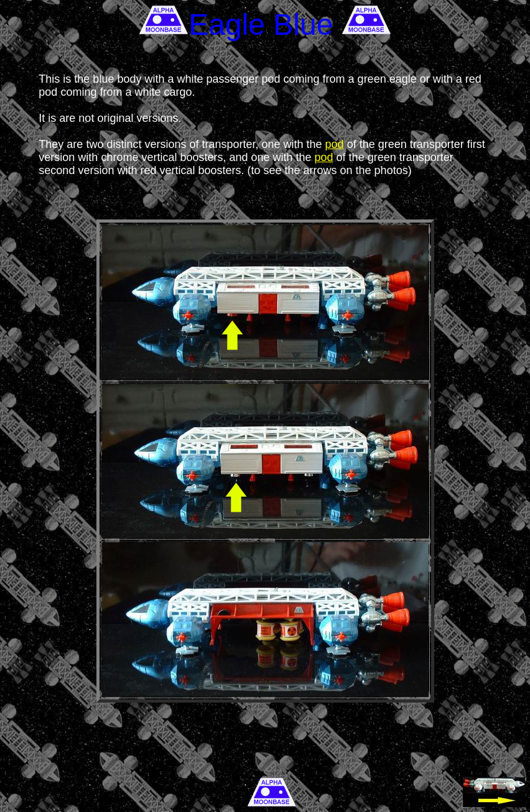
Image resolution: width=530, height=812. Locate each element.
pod (335, 144)
